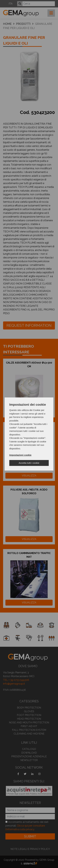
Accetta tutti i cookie (29, 463)
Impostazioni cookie (20, 455)
